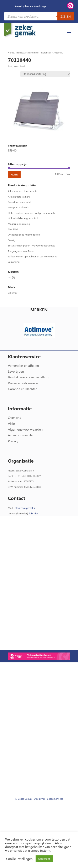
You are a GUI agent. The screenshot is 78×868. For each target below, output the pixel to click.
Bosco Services (55, 799)
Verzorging (14, 262)
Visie (11, 423)
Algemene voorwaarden (25, 429)
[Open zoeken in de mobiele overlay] (39, 16)
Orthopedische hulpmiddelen (24, 234)
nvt (10, 277)
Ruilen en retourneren (24, 383)
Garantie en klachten (23, 389)
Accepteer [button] (44, 859)
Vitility (11, 293)
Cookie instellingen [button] (19, 859)
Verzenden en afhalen (23, 365)
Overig (12, 240)
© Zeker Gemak (24, 799)
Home (11, 53)
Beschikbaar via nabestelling (28, 377)
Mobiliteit (13, 229)
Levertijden (16, 371)
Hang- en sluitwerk (18, 207)
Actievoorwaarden (21, 435)
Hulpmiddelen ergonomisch (23, 218)
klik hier (34, 513)
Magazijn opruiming (19, 224)
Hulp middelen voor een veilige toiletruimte (32, 213)
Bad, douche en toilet (20, 202)
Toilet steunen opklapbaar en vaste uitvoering (33, 256)
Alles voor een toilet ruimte (23, 191)
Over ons (14, 417)
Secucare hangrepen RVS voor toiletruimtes (31, 245)
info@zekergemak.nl (25, 508)
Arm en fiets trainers (19, 197)
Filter (14, 174)
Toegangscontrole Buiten (22, 251)
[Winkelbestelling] (45, 74)
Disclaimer (40, 799)
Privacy (13, 441)
